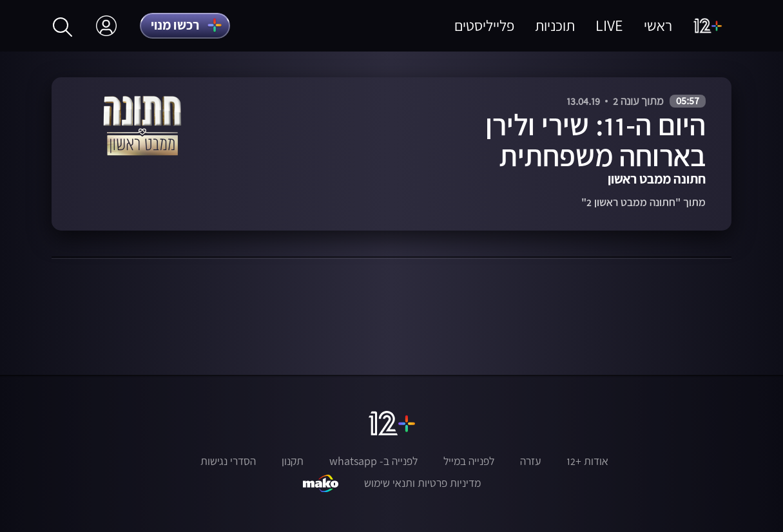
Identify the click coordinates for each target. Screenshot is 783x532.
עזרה (530, 461)
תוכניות (555, 25)
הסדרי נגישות (228, 461)
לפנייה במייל (469, 461)
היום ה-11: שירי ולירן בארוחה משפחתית (595, 140)
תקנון (293, 461)
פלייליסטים (484, 25)
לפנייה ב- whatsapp (373, 461)
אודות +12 (587, 461)
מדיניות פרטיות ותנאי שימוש (422, 483)
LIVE (609, 25)
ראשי (658, 25)
